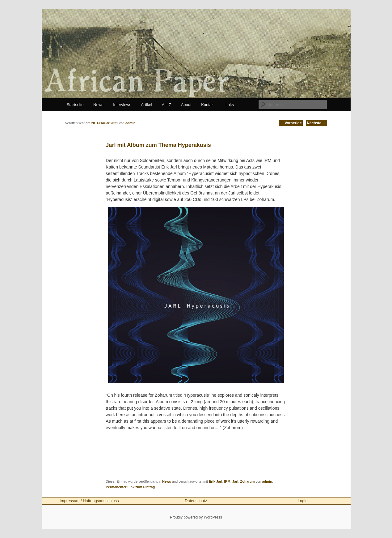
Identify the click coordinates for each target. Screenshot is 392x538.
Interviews (122, 105)
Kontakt (208, 105)
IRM (227, 481)
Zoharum (248, 481)
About (186, 105)
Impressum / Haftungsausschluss (89, 501)
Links (229, 105)
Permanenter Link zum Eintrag (130, 487)
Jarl (235, 481)
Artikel (146, 105)
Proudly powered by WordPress (196, 517)
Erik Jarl (215, 481)
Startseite (75, 105)
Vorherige (291, 123)
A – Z (166, 105)
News (98, 105)
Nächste (316, 123)
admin (267, 481)
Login (303, 501)
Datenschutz (196, 501)
